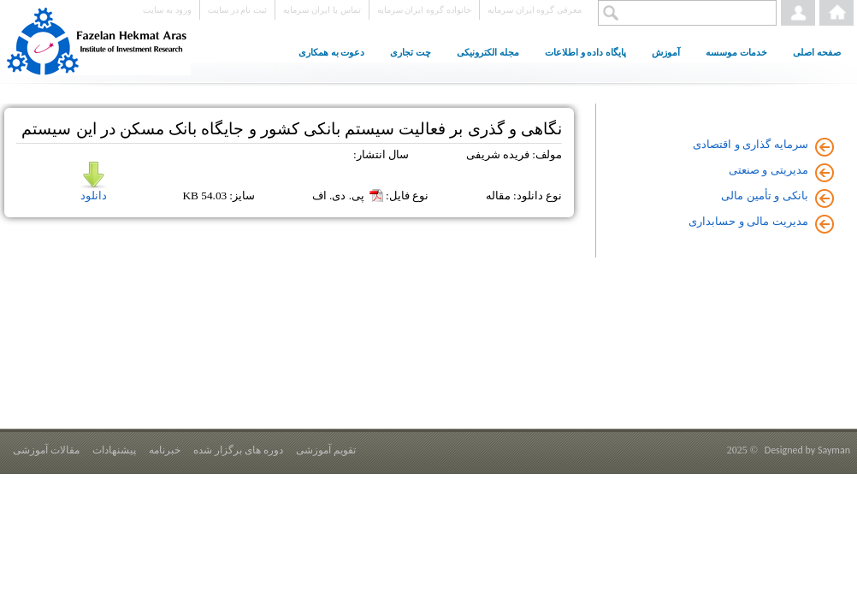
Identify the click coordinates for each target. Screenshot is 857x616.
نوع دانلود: (538, 195)
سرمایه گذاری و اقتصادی (751, 144)
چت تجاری (411, 52)
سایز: (242, 195)
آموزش (666, 52)
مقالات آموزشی (46, 450)
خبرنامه (165, 450)
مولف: (547, 154)
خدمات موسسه (736, 52)
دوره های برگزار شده (238, 450)
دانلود (93, 182)
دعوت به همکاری (332, 52)
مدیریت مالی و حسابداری (748, 221)
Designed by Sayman (807, 450)
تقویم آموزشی (326, 450)
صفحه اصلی (817, 52)
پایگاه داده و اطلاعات (585, 52)
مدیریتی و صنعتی (768, 170)
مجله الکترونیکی (488, 52)
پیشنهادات (114, 450)
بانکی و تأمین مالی (765, 195)
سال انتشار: (381, 154)
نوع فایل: (407, 195)
